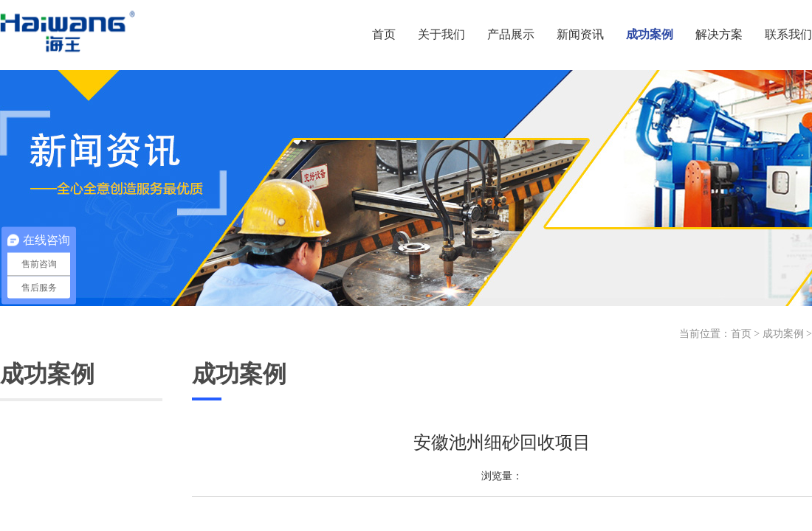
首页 (741, 334)
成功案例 (783, 334)
